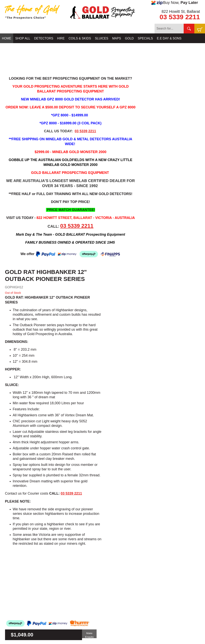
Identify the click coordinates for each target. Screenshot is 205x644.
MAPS (117, 38)
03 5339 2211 (180, 17)
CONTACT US (12, 48)
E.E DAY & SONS (169, 38)
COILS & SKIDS (80, 38)
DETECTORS (44, 38)
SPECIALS (145, 38)
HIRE (61, 38)
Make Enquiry (89, 635)
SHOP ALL (23, 38)
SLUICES (102, 38)
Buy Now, (175, 3)
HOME (7, 38)
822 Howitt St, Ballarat (181, 11)
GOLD (129, 38)
